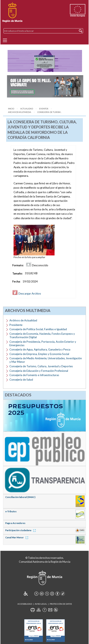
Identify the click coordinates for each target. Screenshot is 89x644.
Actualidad (27, 109)
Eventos (44, 109)
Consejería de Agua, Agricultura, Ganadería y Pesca (40, 349)
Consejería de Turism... (50, 112)
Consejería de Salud (21, 380)
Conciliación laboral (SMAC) (20, 497)
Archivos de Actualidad (23, 320)
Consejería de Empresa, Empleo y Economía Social (39, 354)
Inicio (11, 109)
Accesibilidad (25, 604)
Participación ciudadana (21, 530)
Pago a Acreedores (15, 523)
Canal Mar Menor (17, 537)
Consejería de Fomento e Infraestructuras (34, 375)
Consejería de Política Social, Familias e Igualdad (38, 329)
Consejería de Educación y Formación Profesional (39, 371)
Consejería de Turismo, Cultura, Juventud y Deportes (41, 366)
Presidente (16, 325)
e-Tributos (11, 511)
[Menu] (5, 40)
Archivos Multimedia (20, 112)
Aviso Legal (41, 604)
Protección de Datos (61, 604)
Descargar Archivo (27, 294)
